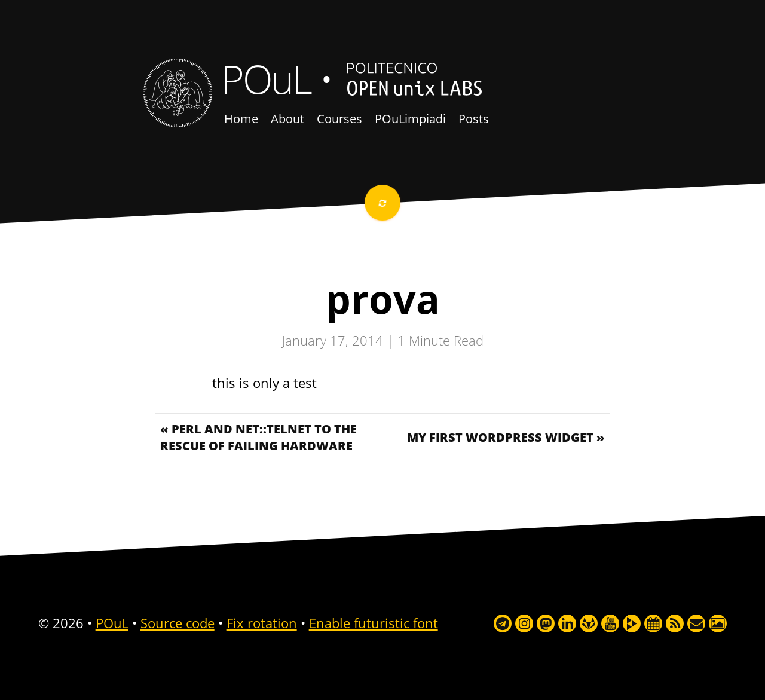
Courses (339, 119)
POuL (266, 78)
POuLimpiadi (410, 119)
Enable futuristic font (374, 623)
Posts (474, 119)
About (287, 119)
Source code (178, 623)
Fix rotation (262, 623)
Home (241, 119)
